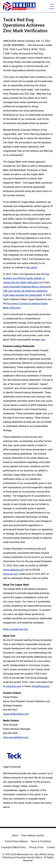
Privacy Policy (36, 847)
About (15, 835)
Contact (51, 847)
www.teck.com (13, 686)
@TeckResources (40, 686)
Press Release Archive (33, 835)
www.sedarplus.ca (13, 570)
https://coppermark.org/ (16, 629)
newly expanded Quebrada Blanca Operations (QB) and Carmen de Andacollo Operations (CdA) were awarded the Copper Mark (27, 291)
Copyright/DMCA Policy (14, 847)
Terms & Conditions (41, 841)
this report (32, 267)
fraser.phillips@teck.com (16, 714)
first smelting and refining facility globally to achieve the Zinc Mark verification (26, 278)
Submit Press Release (16, 841)
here (46, 227)
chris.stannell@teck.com (16, 737)
